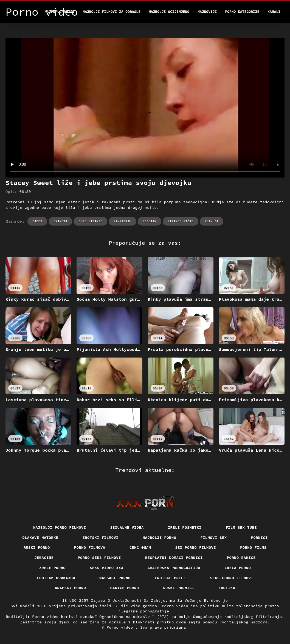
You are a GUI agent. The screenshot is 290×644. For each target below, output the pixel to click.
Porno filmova (90, 547)
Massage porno (115, 578)
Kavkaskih (123, 221)
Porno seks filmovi (99, 558)
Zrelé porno (52, 568)
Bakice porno (124, 588)
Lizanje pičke (181, 221)
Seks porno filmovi (232, 578)
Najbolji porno (160, 538)
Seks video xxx (107, 568)
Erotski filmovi (101, 538)
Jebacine (44, 558)
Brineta (60, 221)
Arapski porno (71, 588)
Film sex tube (241, 527)
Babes (37, 221)
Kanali (274, 12)
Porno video (121, 627)
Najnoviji (207, 12)
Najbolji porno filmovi (60, 527)
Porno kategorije (242, 12)
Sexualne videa (127, 527)
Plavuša (212, 221)
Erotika (227, 588)
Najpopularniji (59, 12)
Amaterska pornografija (174, 568)
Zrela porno (238, 568)
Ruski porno (37, 547)
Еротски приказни (56, 578)
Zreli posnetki (185, 527)
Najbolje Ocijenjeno (169, 12)
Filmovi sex (213, 538)
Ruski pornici (179, 588)
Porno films (253, 547)
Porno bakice (241, 558)
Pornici (259, 538)
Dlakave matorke (40, 538)
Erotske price (170, 578)
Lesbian (150, 221)
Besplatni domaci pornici (174, 558)
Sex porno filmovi (195, 547)
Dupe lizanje (90, 221)
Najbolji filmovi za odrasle (112, 12)
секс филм (140, 547)
